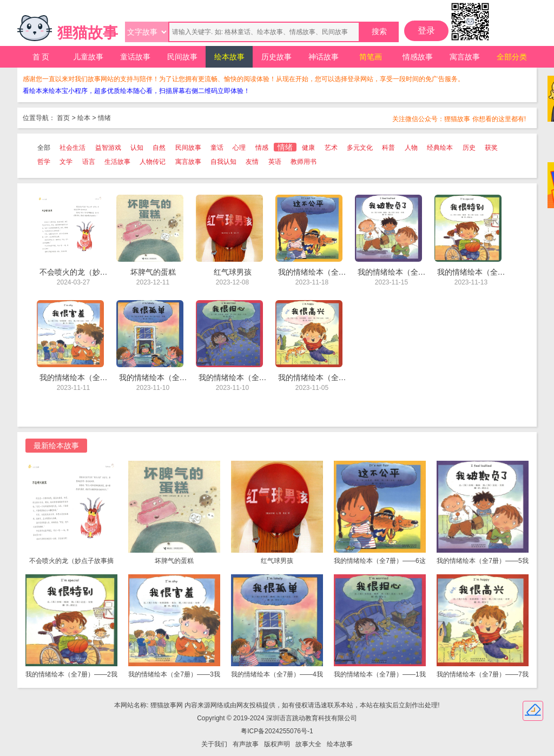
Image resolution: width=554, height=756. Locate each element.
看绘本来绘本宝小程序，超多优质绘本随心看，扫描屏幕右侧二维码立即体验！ (136, 91)
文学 (66, 162)
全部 (44, 148)
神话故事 (324, 57)
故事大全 (308, 744)
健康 (308, 148)
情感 (262, 148)
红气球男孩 (277, 561)
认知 (137, 148)
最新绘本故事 (56, 446)
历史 (469, 148)
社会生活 (72, 148)
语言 (89, 162)
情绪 (104, 118)
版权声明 (277, 744)
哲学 (44, 162)
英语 (275, 162)
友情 (252, 162)
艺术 (331, 148)
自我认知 (223, 162)
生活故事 (117, 162)
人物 (411, 148)
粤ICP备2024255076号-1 (277, 731)
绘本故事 (229, 57)
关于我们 (214, 744)
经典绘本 (440, 148)
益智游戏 (108, 148)
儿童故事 (88, 57)
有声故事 (246, 744)
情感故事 (418, 57)
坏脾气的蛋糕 (174, 561)
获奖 (491, 148)
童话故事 (135, 57)
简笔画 (371, 57)
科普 (388, 148)
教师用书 (304, 162)
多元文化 (360, 148)
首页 (63, 118)
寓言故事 (465, 57)
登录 (426, 31)
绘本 (84, 118)
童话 (217, 148)
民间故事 (182, 57)
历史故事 (276, 57)
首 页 (41, 57)
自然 (159, 148)
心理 (239, 148)
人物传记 (153, 162)
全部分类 (512, 57)
